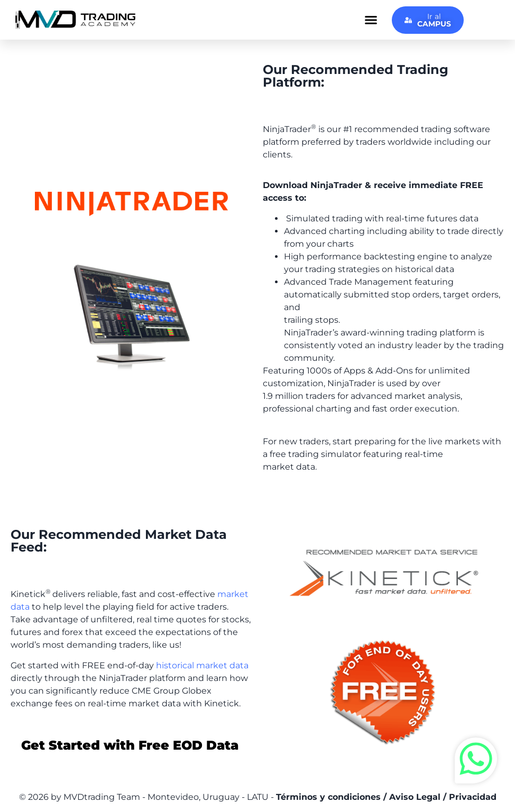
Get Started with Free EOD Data (130, 745)
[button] (371, 20)
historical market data (202, 665)
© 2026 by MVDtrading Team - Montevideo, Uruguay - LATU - (258, 797)
